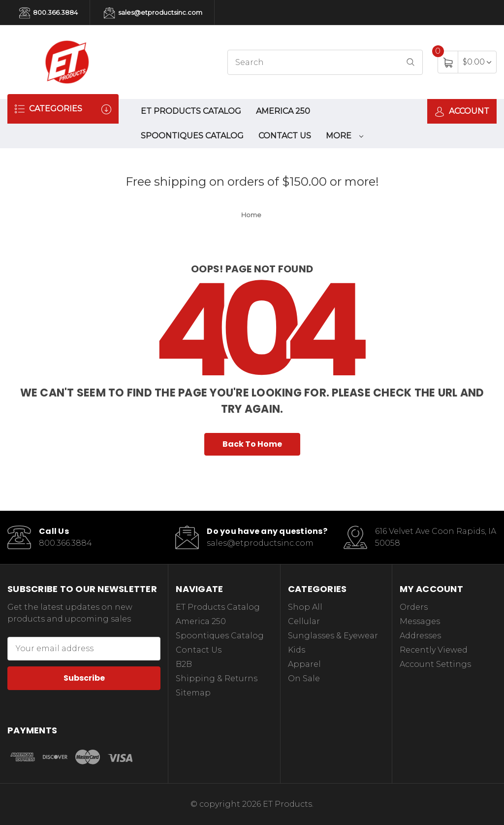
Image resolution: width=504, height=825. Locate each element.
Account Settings (435, 664)
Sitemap (193, 693)
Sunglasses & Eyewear (333, 636)
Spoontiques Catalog (192, 136)
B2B (184, 664)
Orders (414, 607)
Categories (63, 109)
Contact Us (285, 136)
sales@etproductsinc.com (153, 13)
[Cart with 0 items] (477, 62)
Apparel (304, 664)
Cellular (304, 621)
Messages (420, 621)
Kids (297, 650)
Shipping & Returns (217, 678)
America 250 (283, 111)
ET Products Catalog (191, 111)
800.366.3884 (48, 13)
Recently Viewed (434, 650)
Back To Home (252, 444)
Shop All (305, 607)
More (345, 136)
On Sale (304, 678)
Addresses (420, 636)
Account (462, 112)
